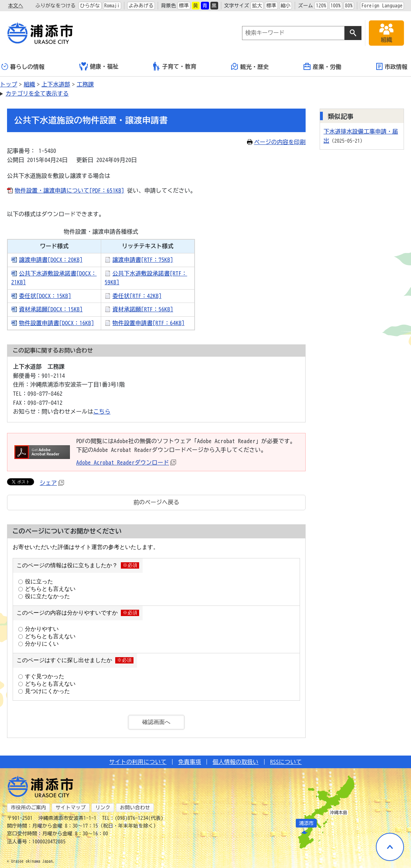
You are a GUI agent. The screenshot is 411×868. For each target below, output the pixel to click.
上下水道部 (56, 84)
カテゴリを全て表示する (37, 93)
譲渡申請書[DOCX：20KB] (51, 260)
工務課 (85, 84)
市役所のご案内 (28, 808)
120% (321, 6)
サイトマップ (71, 808)
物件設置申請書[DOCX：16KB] (57, 323)
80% (349, 6)
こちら (102, 412)
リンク (103, 808)
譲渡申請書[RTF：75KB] (143, 260)
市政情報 (392, 66)
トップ (9, 84)
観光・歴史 (250, 66)
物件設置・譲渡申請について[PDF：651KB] (70, 190)
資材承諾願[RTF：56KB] (143, 309)
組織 (29, 84)
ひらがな (90, 6)
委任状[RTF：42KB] (137, 296)
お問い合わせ (135, 808)
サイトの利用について (138, 762)
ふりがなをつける (56, 6)
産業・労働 (322, 66)
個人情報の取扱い (236, 762)
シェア (52, 483)
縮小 (286, 6)
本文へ (16, 6)
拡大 (257, 6)
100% (336, 6)
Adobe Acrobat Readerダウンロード (126, 462)
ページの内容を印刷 (276, 142)
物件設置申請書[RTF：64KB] (148, 323)
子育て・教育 (175, 66)
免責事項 (190, 762)
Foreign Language (382, 6)
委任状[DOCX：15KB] (45, 296)
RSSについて (286, 762)
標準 (184, 6)
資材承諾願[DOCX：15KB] (51, 309)
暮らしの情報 (23, 67)
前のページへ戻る (156, 502)
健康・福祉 (99, 66)
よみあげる (141, 6)
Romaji (112, 6)
